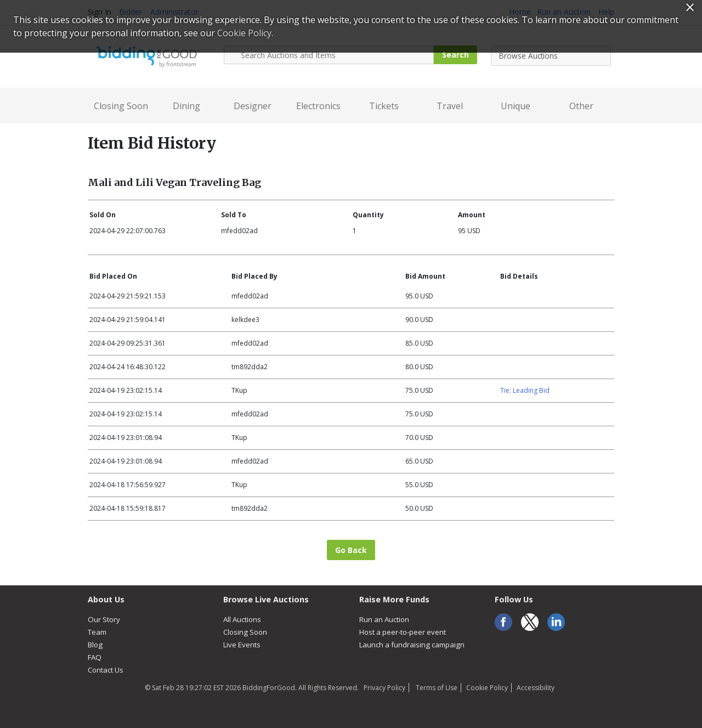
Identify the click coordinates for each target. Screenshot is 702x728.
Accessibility (536, 688)
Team (97, 632)
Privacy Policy (384, 688)
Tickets (384, 106)
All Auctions (242, 619)
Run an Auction (384, 619)
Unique (516, 106)
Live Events (242, 645)
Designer (253, 106)
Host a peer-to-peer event (403, 632)
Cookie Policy (487, 688)
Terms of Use (436, 688)
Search (455, 55)
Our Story (104, 619)
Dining (186, 106)
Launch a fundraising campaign (412, 645)
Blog (95, 645)
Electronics (318, 106)
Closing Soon (121, 106)
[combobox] (551, 55)
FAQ (95, 657)
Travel (450, 106)
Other (581, 106)
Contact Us (106, 670)
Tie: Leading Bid (525, 390)
